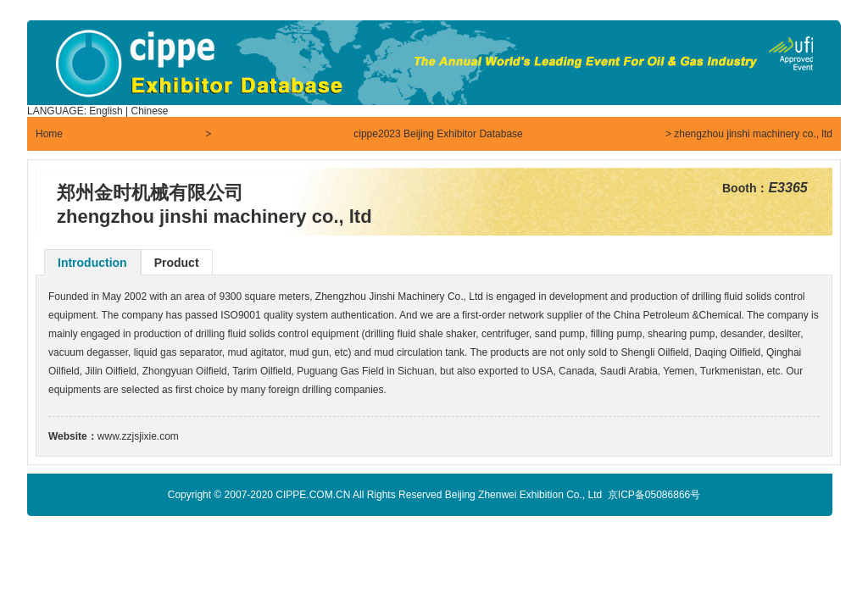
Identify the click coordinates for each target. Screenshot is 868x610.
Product (177, 263)
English (106, 111)
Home (49, 134)
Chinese (150, 111)
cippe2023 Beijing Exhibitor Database (438, 134)
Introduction (92, 263)
